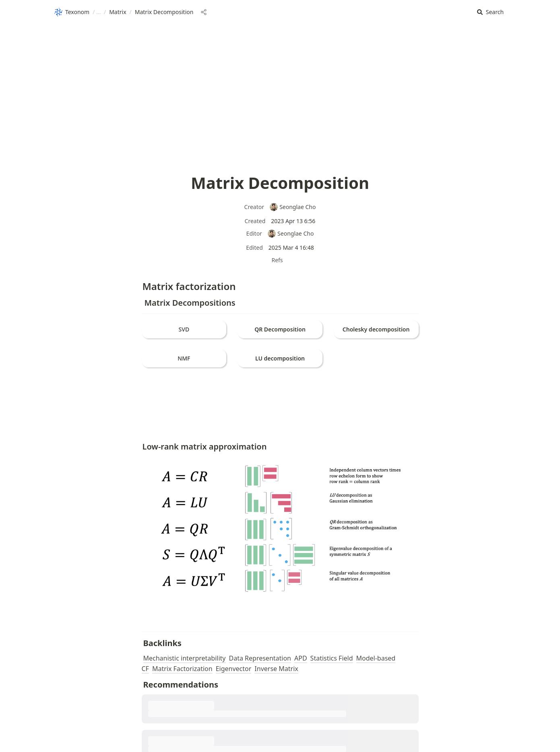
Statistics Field (332, 658)
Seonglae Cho (293, 207)
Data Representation (260, 658)
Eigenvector (234, 669)
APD (301, 658)
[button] (490, 12)
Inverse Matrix (276, 669)
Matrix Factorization (182, 669)
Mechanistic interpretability (185, 658)
